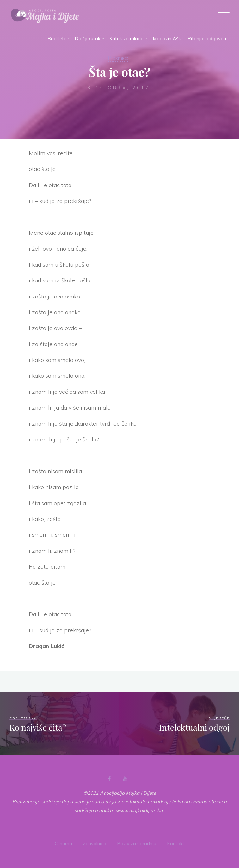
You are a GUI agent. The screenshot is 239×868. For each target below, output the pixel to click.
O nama (63, 844)
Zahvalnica (95, 844)
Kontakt (176, 844)
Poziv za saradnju (137, 844)
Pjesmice (118, 58)
